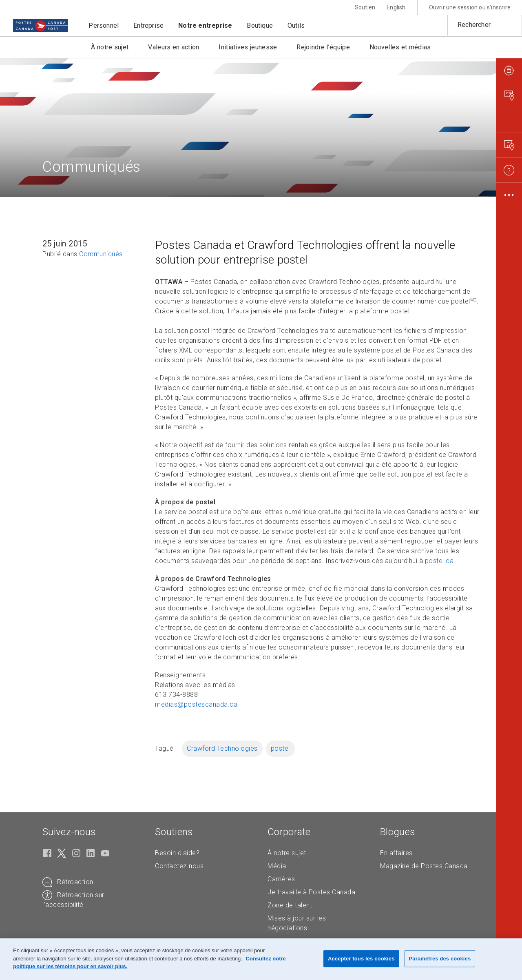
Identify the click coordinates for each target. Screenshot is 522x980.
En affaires (396, 853)
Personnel (104, 25)
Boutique (260, 25)
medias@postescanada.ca (196, 704)
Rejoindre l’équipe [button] (323, 47)
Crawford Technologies (222, 748)
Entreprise (148, 25)
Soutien (365, 7)
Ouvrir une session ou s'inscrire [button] (470, 7)
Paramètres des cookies (440, 959)
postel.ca (439, 561)
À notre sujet (287, 853)
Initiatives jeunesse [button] (248, 47)
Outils (296, 25)
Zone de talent (290, 905)
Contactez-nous (179, 866)
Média (277, 866)
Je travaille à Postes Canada (311, 892)
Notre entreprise (205, 25)
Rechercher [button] (474, 25)
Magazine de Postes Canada (424, 866)
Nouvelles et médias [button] (400, 47)
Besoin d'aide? (177, 853)
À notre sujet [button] (110, 47)
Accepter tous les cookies (361, 959)
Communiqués (101, 254)
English (396, 7)
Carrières (281, 879)
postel (280, 748)
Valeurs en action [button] (174, 47)
